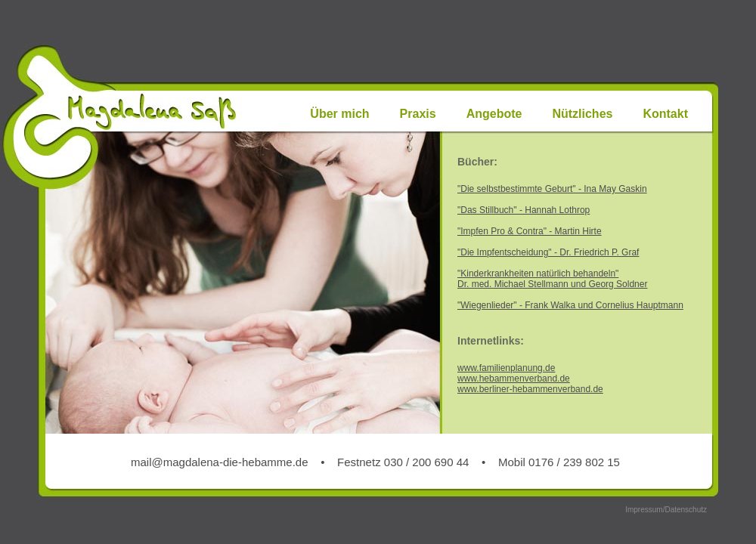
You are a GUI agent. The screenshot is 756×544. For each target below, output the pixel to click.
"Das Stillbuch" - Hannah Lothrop (524, 210)
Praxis (418, 114)
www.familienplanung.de (506, 368)
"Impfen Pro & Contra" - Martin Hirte (530, 231)
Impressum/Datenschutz (666, 510)
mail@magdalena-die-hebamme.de (220, 462)
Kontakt (665, 114)
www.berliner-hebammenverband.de (530, 389)
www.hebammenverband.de (514, 379)
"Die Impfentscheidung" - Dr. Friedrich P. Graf (548, 252)
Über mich (339, 114)
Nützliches (582, 114)
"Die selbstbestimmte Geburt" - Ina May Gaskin (552, 189)
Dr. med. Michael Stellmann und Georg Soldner (552, 284)
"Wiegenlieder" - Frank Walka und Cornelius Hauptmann (570, 305)
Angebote (494, 114)
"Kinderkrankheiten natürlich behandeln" (538, 274)
